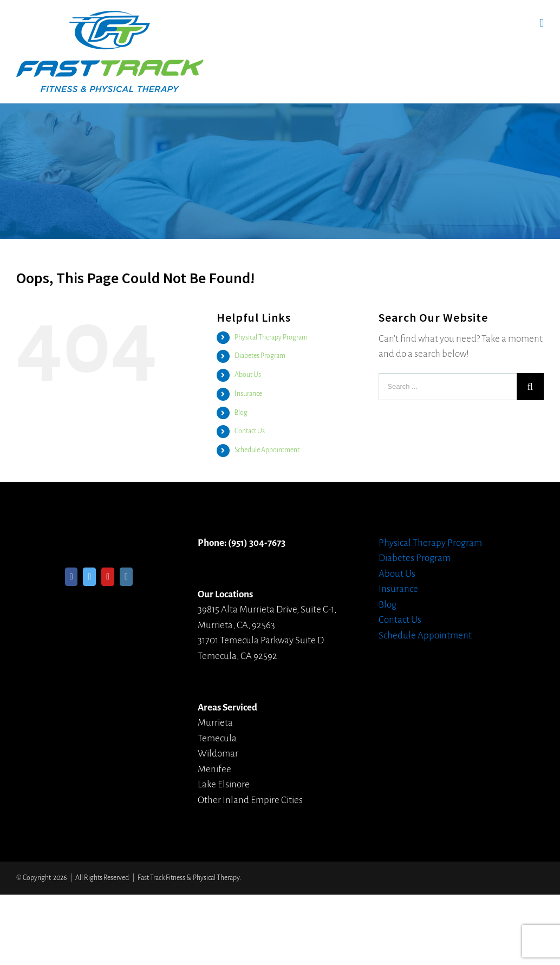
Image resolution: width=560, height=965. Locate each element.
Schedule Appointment (267, 450)
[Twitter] (89, 577)
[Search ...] (448, 387)
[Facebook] (71, 577)
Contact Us (250, 431)
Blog (241, 413)
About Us (248, 375)
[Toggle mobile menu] (542, 23)
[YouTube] (108, 577)
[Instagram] (126, 577)
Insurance (248, 394)
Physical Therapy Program (271, 337)
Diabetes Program (260, 356)
